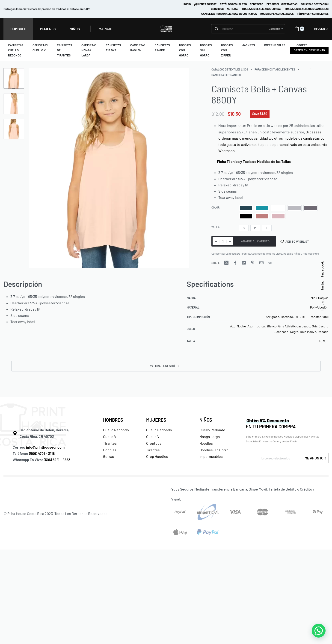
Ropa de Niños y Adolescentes (275, 69)
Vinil (325, 317)
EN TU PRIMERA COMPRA (271, 423)
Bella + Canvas (319, 298)
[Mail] (261, 263)
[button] (166, 366)
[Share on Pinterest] (253, 263)
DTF (297, 317)
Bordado (287, 317)
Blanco (272, 326)
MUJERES (156, 420)
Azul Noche (238, 326)
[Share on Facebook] (235, 263)
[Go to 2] (14, 104)
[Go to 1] (14, 78)
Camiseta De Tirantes (226, 75)
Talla (216, 227)
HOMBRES (113, 420)
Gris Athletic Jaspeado (294, 326)
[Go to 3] (14, 129)
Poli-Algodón (319, 307)
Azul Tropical (256, 326)
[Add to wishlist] (294, 241)
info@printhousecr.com (45, 447)
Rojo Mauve (308, 332)
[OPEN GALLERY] (109, 168)
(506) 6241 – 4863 (57, 460)
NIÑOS (206, 420)
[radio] (246, 208)
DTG (305, 317)
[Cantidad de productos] (223, 241)
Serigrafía (273, 317)
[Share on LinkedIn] (244, 263)
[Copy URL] (270, 263)
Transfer (315, 317)
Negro (294, 332)
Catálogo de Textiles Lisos (230, 69)
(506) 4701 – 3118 (42, 453)
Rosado (323, 332)
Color (215, 207)
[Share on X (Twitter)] (226, 263)
